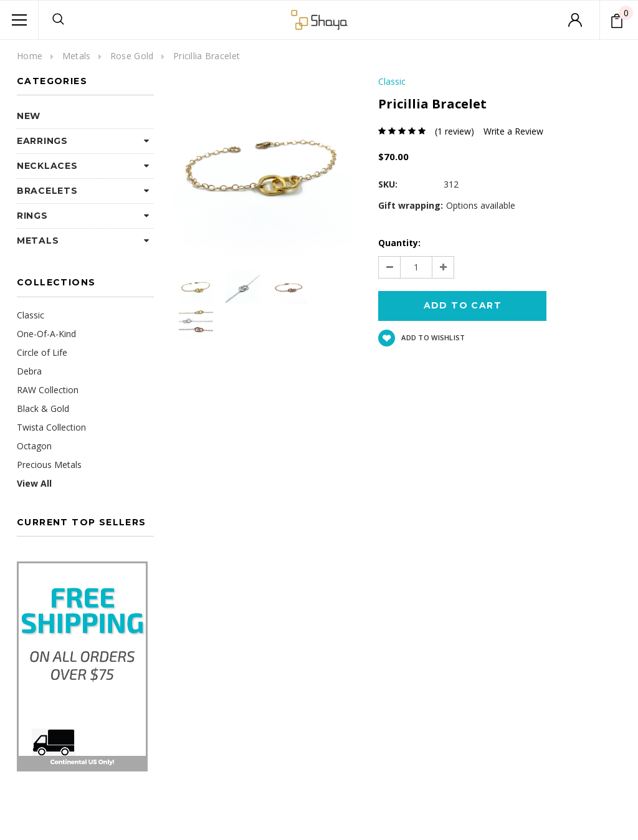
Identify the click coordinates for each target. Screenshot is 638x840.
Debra (29, 371)
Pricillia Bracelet (207, 56)
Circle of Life (42, 352)
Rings (32, 216)
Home (30, 56)
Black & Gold (43, 408)
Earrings (42, 141)
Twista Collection (51, 427)
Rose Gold (132, 56)
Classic (31, 315)
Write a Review (513, 131)
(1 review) (455, 131)
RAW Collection (48, 390)
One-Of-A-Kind (46, 334)
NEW (29, 116)
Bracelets (47, 191)
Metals (77, 56)
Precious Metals (49, 465)
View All (34, 483)
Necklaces (47, 166)
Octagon (34, 446)
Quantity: (399, 243)
